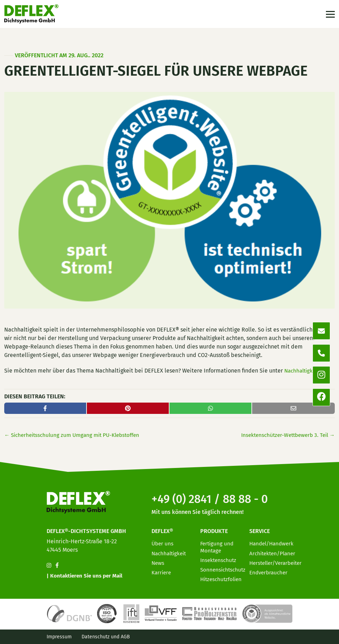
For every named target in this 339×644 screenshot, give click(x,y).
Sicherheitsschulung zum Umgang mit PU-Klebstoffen (76, 435)
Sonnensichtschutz (224, 568)
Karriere (162, 571)
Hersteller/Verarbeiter (278, 561)
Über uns (163, 542)
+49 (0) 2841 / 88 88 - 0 (216, 497)
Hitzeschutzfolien (222, 577)
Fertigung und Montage (218, 545)
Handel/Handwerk (273, 542)
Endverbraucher (270, 571)
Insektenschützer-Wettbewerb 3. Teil (285, 435)
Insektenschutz (219, 558)
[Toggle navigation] (330, 15)
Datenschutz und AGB (106, 637)
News (158, 561)
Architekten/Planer (274, 551)
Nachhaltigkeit (303, 371)
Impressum (59, 637)
